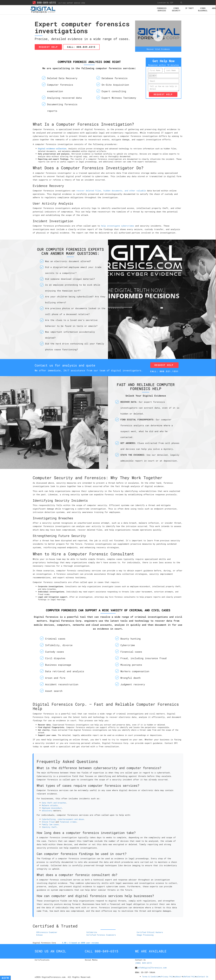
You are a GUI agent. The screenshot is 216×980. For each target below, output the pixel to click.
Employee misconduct (52, 808)
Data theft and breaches (54, 803)
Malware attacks (50, 805)
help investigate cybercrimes (118, 226)
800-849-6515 (44, 2)
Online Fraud (48, 822)
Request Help (48, 47)
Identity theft (49, 827)
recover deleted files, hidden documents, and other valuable (111, 191)
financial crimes (68, 822)
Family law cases (50, 824)
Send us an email (50, 951)
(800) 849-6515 (143, 963)
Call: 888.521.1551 (164, 371)
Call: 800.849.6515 (81, 47)
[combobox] (153, 76)
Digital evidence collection (52, 149)
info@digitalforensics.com (152, 968)
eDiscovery (47, 811)
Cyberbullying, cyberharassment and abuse (63, 819)
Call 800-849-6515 (102, 951)
